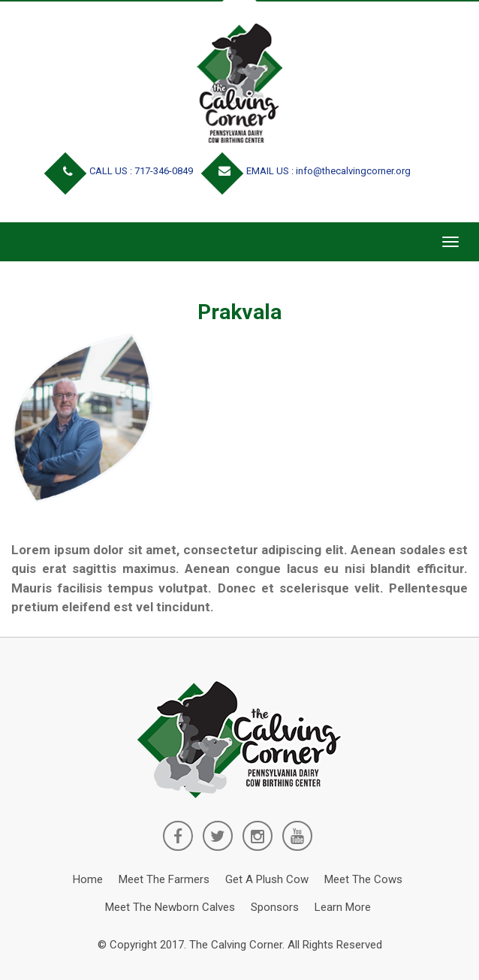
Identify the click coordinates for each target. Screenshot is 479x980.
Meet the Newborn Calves (170, 907)
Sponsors (275, 907)
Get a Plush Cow (267, 879)
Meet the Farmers (164, 879)
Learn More (343, 907)
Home (88, 879)
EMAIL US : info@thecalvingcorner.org (309, 171)
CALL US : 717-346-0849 (122, 171)
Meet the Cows (363, 879)
